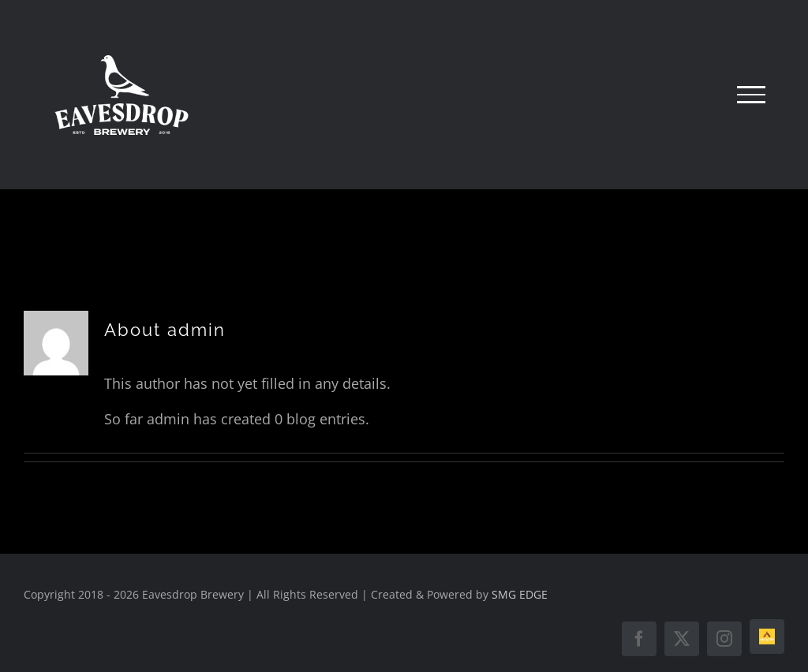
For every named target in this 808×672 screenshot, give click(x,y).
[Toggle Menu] (751, 95)
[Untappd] (767, 637)
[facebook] (639, 639)
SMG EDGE (520, 594)
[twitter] (682, 639)
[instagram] (724, 639)
